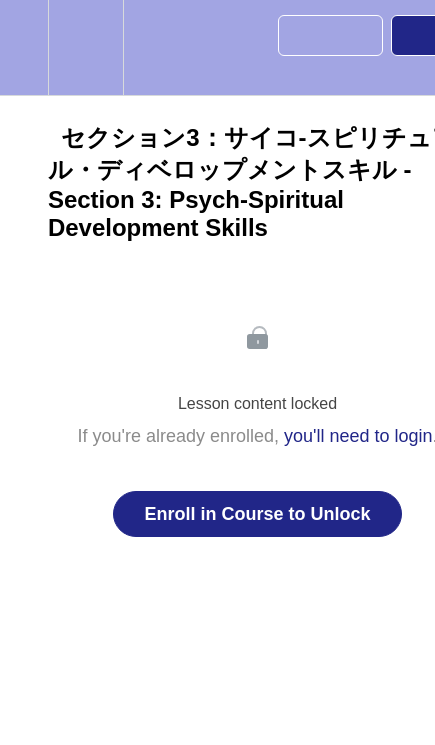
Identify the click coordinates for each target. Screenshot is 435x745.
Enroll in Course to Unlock (257, 514)
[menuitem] (85, 47)
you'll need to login (358, 436)
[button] (24, 47)
